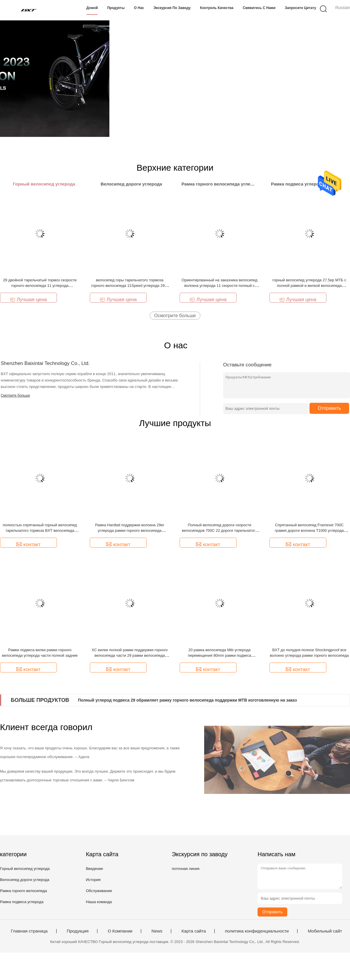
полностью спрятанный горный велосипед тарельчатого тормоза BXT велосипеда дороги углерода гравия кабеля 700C (40, 530)
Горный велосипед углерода (25, 869)
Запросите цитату (301, 8)
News (157, 931)
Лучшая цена (28, 300)
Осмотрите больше (175, 316)
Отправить (329, 408)
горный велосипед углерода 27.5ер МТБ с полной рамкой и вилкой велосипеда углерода (309, 286)
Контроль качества (217, 8)
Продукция (78, 931)
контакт (28, 544)
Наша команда (99, 902)
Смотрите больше (15, 395)
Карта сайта (194, 931)
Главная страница (29, 931)
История (93, 880)
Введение (94, 869)
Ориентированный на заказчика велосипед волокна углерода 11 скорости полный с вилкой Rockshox (220, 286)
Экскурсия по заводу (172, 8)
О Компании (120, 931)
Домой (92, 8)
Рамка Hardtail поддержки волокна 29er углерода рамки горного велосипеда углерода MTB (130, 530)
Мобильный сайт (325, 931)
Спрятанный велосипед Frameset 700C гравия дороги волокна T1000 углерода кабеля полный (309, 530)
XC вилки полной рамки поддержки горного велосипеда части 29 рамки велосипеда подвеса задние (130, 655)
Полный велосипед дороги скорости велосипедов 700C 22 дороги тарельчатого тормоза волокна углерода (219, 530)
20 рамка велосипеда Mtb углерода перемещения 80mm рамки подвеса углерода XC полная (219, 655)
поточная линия (186, 869)
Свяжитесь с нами (259, 8)
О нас (139, 8)
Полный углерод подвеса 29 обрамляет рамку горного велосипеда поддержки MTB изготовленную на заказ (187, 700)
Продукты (116, 8)
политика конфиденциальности (257, 931)
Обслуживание (99, 891)
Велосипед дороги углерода (25, 880)
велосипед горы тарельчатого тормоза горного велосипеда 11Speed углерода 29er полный (130, 286)
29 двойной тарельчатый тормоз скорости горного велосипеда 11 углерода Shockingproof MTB (40, 286)
